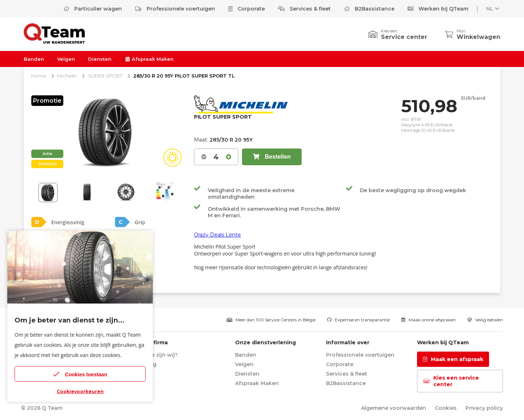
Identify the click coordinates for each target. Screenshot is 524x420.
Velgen (66, 59)
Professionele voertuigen (175, 9)
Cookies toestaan (80, 374)
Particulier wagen (93, 9)
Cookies (446, 408)
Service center (404, 37)
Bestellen (272, 157)
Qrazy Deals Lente (217, 235)
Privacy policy (484, 408)
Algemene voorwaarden (394, 408)
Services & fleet (304, 9)
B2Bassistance (369, 9)
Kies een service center (451, 381)
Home (39, 76)
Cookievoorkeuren (80, 391)
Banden (34, 59)
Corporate (247, 9)
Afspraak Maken (149, 59)
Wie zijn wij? (161, 355)
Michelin (67, 76)
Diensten (100, 59)
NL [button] (493, 9)
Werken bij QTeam (438, 9)
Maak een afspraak (453, 359)
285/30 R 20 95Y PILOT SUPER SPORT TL (184, 76)
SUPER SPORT (105, 76)
